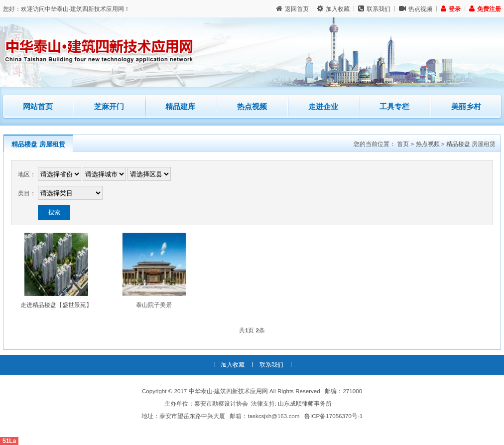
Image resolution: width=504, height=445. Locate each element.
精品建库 (189, 102)
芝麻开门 (118, 102)
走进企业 (323, 107)
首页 (403, 144)
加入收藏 (333, 9)
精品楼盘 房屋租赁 (38, 144)
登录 (451, 9)
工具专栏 (394, 107)
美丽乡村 (466, 107)
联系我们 (374, 9)
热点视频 (416, 9)
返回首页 (292, 9)
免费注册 (485, 9)
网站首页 (38, 107)
